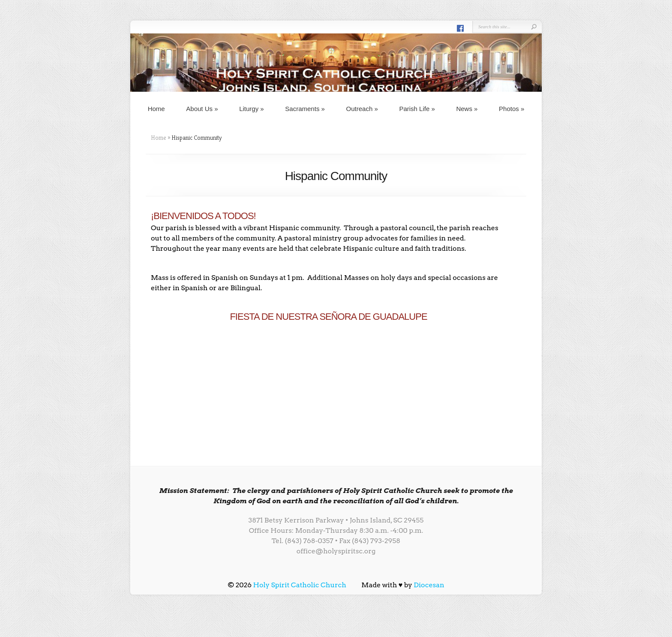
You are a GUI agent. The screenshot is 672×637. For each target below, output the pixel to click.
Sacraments (305, 109)
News (467, 109)
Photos (511, 109)
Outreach (362, 109)
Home (156, 109)
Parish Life (417, 109)
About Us (202, 109)
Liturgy (252, 109)
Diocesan (429, 585)
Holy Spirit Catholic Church (300, 585)
